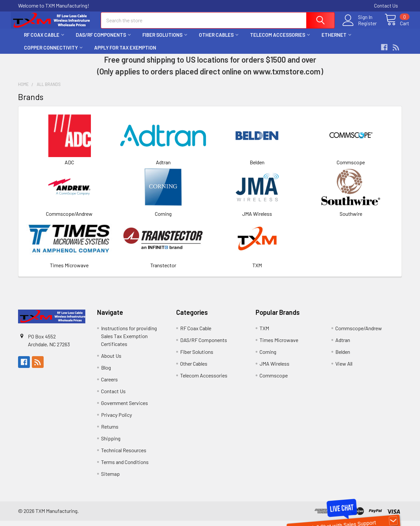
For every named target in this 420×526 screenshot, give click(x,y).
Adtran (163, 167)
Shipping (111, 444)
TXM (257, 270)
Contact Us (386, 6)
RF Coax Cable (44, 40)
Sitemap (110, 479)
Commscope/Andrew (69, 219)
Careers (109, 384)
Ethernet (336, 40)
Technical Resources (124, 455)
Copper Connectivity (53, 53)
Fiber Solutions (165, 40)
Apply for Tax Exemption (125, 53)
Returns (110, 432)
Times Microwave (69, 270)
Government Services (125, 408)
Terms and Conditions (125, 467)
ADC (69, 167)
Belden (257, 167)
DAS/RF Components (103, 40)
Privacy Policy (116, 420)
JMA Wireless (257, 219)
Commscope (351, 167)
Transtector (163, 270)
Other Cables (219, 40)
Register (360, 27)
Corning (163, 219)
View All (344, 369)
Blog (106, 373)
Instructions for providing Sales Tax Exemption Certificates (129, 341)
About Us (111, 361)
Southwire (351, 219)
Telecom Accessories (280, 40)
